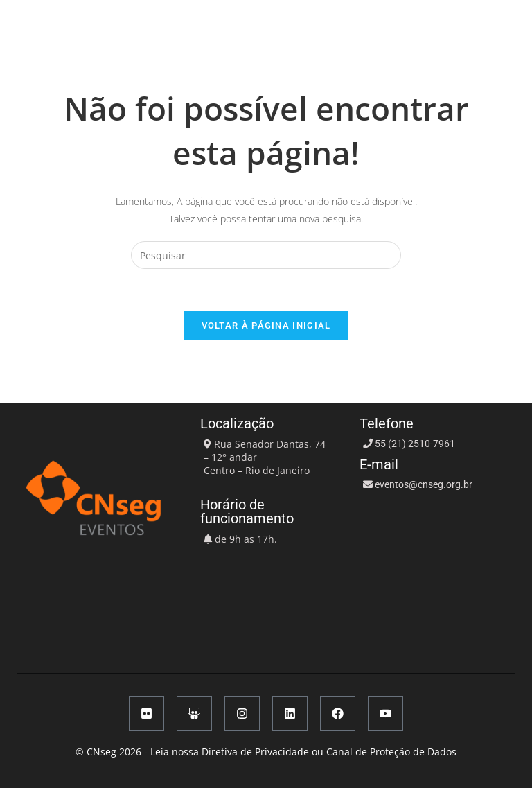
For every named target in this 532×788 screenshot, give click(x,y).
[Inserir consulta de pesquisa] (266, 255)
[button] (396, 19)
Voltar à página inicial (266, 325)
